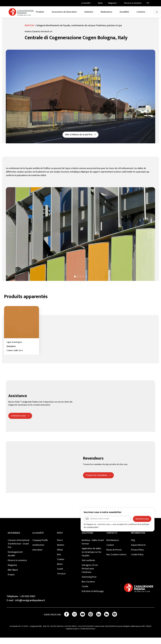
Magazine (12, 572)
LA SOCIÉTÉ (38, 539)
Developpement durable (15, 560)
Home (6, 20)
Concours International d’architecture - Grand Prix (19, 550)
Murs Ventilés (27, 20)
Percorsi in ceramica (17, 567)
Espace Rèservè (138, 551)
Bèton (60, 571)
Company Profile (40, 547)
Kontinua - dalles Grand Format (93, 548)
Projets (11, 581)
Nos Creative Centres (116, 561)
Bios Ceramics (88, 588)
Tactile (85, 593)
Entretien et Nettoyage (93, 598)
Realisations (15, 20)
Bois (59, 561)
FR (150, 3)
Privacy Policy (137, 556)
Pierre (60, 547)
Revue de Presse (114, 556)
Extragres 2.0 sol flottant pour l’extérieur (90, 575)
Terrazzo (61, 580)
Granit (60, 575)
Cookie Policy (137, 561)
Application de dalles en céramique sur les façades (92, 559)
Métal (60, 556)
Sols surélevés (88, 567)
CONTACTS (112, 539)
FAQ (133, 547)
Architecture (38, 551)
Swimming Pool (89, 583)
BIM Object (13, 576)
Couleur (61, 566)
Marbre (61, 551)
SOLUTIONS (87, 539)
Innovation (37, 556)
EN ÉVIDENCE (14, 539)
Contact (110, 551)
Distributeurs (113, 547)
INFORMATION (138, 539)
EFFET (60, 539)
